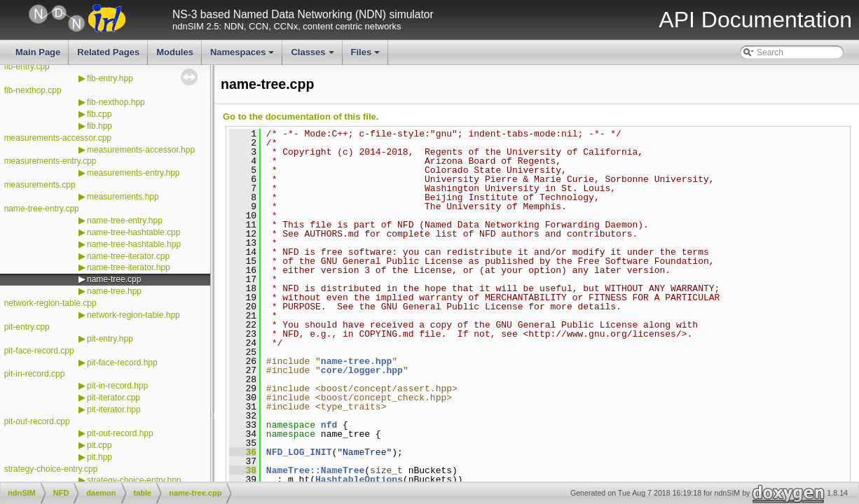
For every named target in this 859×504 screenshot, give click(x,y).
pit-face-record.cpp (39, 351)
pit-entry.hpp (110, 339)
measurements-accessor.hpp (141, 150)
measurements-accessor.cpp (58, 138)
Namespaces (243, 56)
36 (243, 452)
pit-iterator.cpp (114, 398)
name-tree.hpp (114, 291)
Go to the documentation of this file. (301, 117)
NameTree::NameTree (315, 470)
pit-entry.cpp (27, 327)
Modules (175, 52)
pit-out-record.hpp (120, 433)
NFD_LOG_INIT (299, 452)
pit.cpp (99, 445)
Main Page (38, 52)
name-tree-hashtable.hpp (134, 244)
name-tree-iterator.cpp (128, 256)
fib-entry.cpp (27, 66)
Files (367, 56)
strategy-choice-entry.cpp (51, 469)
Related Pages (108, 52)
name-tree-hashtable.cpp (133, 232)
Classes (313, 56)
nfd (329, 425)
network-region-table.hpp (133, 315)
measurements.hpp (123, 197)
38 (243, 470)
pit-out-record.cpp (37, 421)
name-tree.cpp (114, 279)
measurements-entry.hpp (133, 173)
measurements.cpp (40, 185)
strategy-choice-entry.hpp (134, 480)
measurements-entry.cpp (50, 161)
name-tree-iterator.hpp (129, 267)
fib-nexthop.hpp (116, 102)
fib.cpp (99, 114)
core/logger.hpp (362, 370)
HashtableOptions (359, 479)
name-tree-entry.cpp (42, 209)
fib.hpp (99, 126)
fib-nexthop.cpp (33, 90)
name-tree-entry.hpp (125, 220)
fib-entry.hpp (110, 78)
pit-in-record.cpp (35, 374)
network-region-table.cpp (50, 303)
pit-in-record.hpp (117, 386)
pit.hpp (99, 457)
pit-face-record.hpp (122, 363)
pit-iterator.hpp (114, 409)
